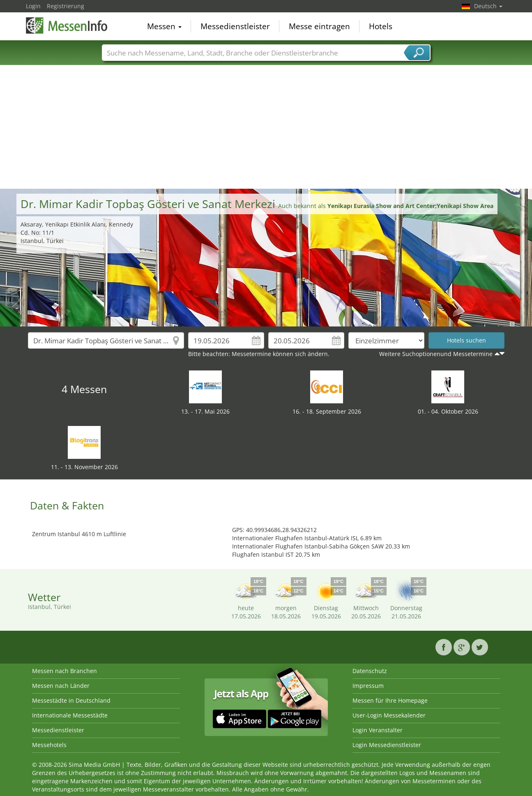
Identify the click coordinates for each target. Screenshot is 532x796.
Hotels (381, 26)
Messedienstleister (235, 26)
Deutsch (488, 6)
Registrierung (66, 6)
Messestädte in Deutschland (71, 700)
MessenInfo (67, 25)
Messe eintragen (319, 26)
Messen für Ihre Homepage (390, 700)
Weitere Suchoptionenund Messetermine (436, 354)
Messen (164, 26)
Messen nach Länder (61, 686)
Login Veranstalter (378, 730)
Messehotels (49, 745)
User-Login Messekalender (389, 715)
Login (33, 6)
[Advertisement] (266, 127)
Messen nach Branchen (64, 671)
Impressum (368, 686)
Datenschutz (370, 671)
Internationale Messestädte (70, 715)
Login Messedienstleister (387, 745)
